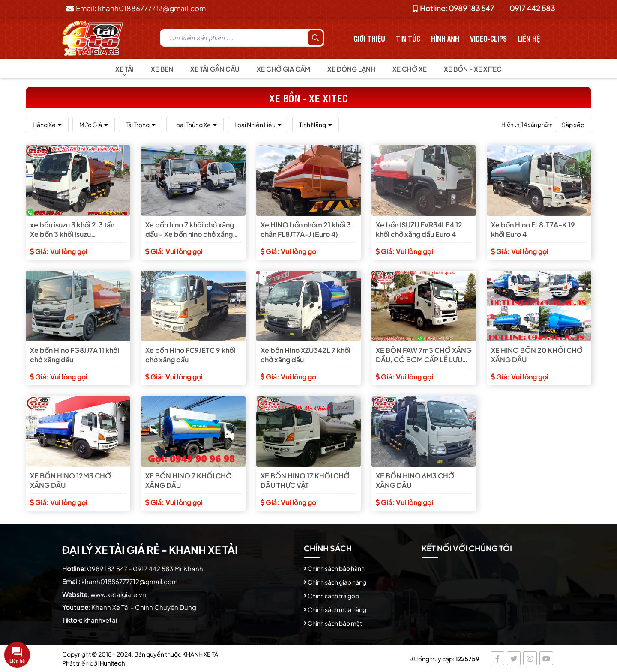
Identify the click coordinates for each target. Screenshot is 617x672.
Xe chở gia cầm (283, 69)
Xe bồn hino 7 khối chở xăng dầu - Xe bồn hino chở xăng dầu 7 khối (190, 230)
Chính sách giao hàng (337, 582)
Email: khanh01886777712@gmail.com (136, 8)
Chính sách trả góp (333, 596)
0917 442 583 (532, 8)
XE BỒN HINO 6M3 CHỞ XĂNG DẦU (415, 480)
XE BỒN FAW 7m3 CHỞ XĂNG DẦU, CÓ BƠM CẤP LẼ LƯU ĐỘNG (424, 355)
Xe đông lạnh (351, 69)
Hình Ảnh (445, 38)
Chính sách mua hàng (337, 609)
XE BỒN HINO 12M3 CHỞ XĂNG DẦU (70, 480)
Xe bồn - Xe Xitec (473, 69)
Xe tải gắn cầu (215, 69)
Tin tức (408, 38)
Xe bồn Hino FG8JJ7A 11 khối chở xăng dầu (75, 355)
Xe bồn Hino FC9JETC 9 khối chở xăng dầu (190, 355)
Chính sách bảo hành (336, 568)
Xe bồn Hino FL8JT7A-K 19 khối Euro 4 (533, 229)
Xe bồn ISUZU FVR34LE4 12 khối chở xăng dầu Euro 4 (419, 229)
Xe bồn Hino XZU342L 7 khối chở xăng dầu (306, 355)
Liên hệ (529, 38)
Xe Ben (162, 69)
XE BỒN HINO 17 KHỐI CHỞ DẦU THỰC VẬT (305, 480)
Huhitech (112, 663)
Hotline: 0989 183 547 (454, 8)
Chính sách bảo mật (335, 623)
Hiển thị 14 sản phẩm (527, 125)
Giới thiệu (369, 38)
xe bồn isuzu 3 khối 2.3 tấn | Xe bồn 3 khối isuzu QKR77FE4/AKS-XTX (74, 230)
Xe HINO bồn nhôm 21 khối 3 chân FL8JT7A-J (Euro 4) (306, 229)
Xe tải (124, 69)
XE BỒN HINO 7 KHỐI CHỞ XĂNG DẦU (189, 480)
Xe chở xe (410, 69)
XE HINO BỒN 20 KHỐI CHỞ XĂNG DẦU (537, 355)
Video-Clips (488, 38)
